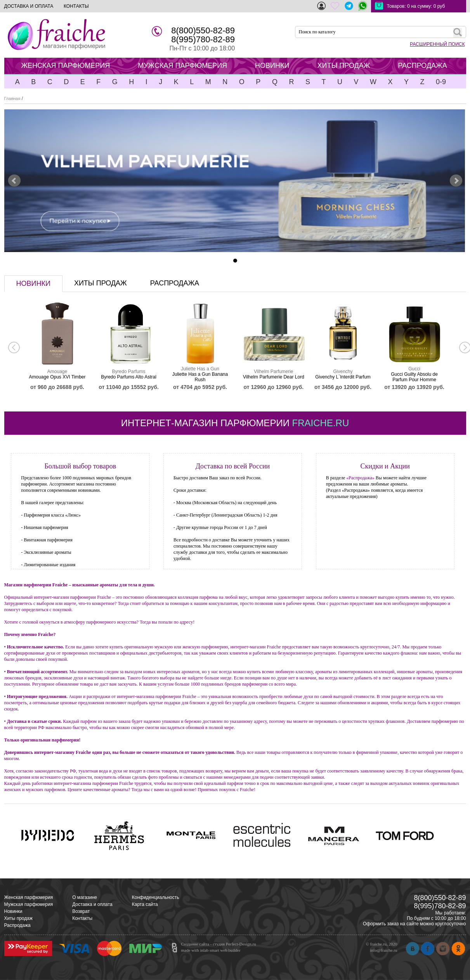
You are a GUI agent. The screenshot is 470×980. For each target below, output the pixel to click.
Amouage (57, 372)
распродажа (175, 283)
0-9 (441, 82)
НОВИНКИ (272, 66)
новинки (33, 283)
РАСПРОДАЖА (422, 66)
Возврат (81, 911)
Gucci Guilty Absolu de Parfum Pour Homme (414, 377)
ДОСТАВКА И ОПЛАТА (29, 6)
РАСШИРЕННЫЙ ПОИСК (437, 44)
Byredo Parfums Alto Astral (129, 377)
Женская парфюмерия (29, 897)
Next (456, 181)
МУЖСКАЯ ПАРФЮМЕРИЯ (182, 66)
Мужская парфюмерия (29, 904)
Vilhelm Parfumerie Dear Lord (274, 377)
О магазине (85, 897)
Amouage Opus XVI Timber (57, 377)
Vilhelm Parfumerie (273, 372)
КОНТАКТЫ (76, 6)
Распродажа (17, 925)
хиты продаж (101, 283)
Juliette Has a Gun (200, 369)
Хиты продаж (18, 918)
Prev (14, 181)
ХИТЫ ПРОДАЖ (343, 66)
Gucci (414, 369)
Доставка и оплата (92, 904)
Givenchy (343, 372)
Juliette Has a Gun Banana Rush (200, 377)
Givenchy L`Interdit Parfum (343, 377)
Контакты (82, 918)
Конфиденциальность (156, 897)
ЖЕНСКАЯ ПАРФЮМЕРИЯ (66, 66)
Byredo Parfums (128, 372)
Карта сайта (145, 904)
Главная (12, 99)
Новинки (13, 911)
